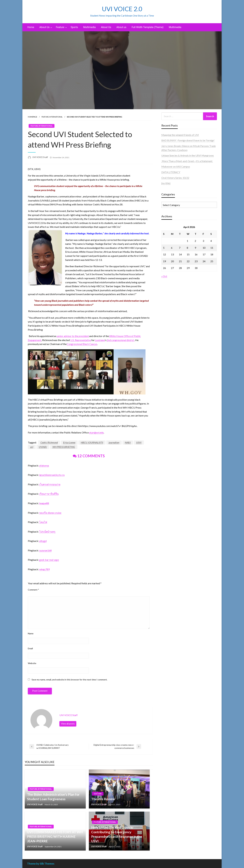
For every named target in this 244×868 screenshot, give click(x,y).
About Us (44, 27)
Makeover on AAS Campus (176, 166)
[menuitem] (31, 27)
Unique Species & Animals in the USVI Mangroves (188, 155)
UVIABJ (43, 447)
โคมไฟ (43, 522)
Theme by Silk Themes (41, 864)
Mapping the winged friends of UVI (180, 135)
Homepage (33, 117)
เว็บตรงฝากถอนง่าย (50, 484)
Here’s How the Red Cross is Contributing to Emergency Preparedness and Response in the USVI (117, 834)
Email (30, 648)
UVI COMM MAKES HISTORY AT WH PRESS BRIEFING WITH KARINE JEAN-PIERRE (55, 837)
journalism (114, 442)
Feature (60, 27)
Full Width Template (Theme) (148, 27)
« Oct (164, 276)
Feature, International (52, 117)
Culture (98, 794)
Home (31, 27)
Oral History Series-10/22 (175, 178)
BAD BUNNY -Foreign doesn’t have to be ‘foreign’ (188, 140)
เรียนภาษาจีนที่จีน (49, 494)
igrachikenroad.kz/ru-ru (52, 475)
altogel (43, 541)
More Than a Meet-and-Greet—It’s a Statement (187, 161)
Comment (33, 590)
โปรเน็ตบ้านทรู (47, 532)
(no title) (166, 183)
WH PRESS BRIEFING (64, 447)
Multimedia (89, 27)
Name (31, 633)
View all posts (68, 724)
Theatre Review (103, 799)
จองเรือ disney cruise (50, 513)
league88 (44, 503)
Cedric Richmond (49, 442)
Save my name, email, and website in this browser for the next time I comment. (69, 680)
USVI (139, 442)
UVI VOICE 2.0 (122, 9)
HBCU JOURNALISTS (92, 442)
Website (32, 663)
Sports (74, 27)
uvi (32, 447)
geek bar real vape (49, 560)
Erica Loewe (69, 442)
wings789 (44, 569)
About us (121, 27)
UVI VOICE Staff (40, 157)
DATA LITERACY (171, 172)
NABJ (128, 442)
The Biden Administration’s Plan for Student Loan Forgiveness (53, 797)
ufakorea (44, 465)
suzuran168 (45, 550)
